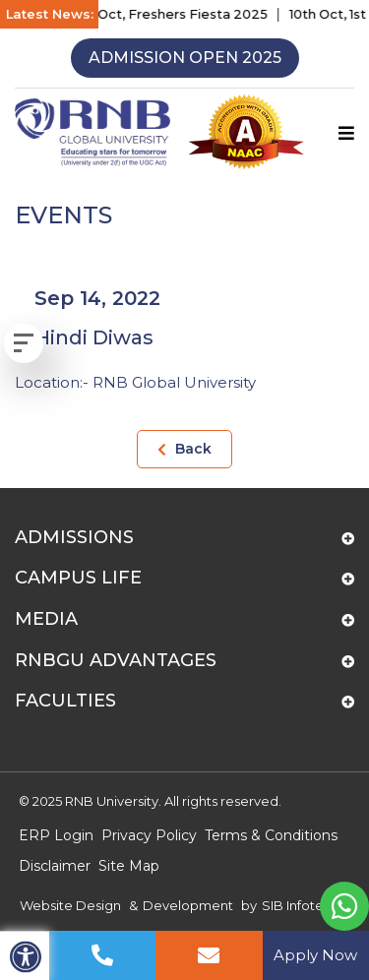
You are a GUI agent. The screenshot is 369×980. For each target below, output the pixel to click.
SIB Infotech (301, 905)
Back (184, 449)
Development (188, 905)
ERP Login (56, 835)
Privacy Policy (149, 835)
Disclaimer (55, 866)
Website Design (70, 905)
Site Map (129, 866)
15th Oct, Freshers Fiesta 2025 (175, 14)
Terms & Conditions (271, 835)
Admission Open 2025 (185, 58)
